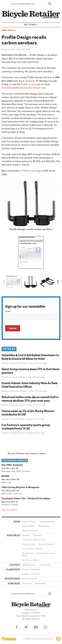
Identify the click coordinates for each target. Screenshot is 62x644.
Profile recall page (31, 84)
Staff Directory (29, 565)
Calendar (37, 535)
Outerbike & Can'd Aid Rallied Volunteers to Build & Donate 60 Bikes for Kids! (30, 357)
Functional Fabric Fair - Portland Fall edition (26, 498)
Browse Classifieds (31, 569)
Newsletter (40, 583)
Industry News (18, 377)
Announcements (19, 363)
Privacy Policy (29, 544)
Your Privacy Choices (32, 549)
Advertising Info (30, 579)
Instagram (45, 627)
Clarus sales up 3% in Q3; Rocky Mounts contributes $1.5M (28, 413)
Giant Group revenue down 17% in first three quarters (30, 371)
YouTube (36, 627)
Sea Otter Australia (12, 465)
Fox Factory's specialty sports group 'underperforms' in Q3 (26, 427)
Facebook (17, 627)
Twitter (26, 627)
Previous (4, 282)
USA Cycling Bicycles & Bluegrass (21, 487)
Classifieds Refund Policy (34, 540)
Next (58, 282)
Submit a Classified (31, 574)
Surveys (26, 535)
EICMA (5, 476)
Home (4, 30)
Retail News (44, 526)
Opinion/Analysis (47, 522)
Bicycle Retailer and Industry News (27, 453)
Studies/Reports (30, 531)
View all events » (10, 510)
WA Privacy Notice (31, 560)
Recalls (12, 30)
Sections (31, 25)
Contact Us (44, 565)
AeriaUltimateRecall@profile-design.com (23, 88)
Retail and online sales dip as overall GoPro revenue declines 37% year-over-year (30, 399)
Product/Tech (28, 526)
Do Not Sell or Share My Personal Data (38, 554)
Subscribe (27, 583)
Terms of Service (46, 544)
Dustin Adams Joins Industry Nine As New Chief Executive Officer (30, 385)
